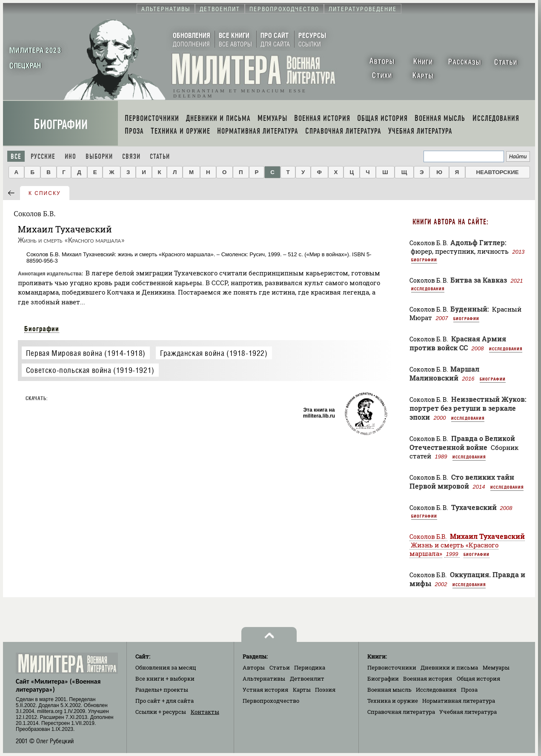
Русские (43, 156)
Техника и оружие (393, 701)
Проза (469, 690)
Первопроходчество (271, 701)
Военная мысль (389, 690)
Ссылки (161, 712)
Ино (70, 156)
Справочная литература (401, 712)
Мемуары (496, 667)
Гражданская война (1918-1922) (214, 353)
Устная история (265, 690)
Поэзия (325, 690)
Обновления (166, 667)
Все (16, 156)
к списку (45, 193)
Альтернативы (264, 679)
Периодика (310, 667)
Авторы (254, 667)
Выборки (99, 156)
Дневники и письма (449, 667)
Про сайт (165, 701)
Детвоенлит (307, 679)
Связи (131, 156)
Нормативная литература (459, 701)
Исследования (428, 289)
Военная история (428, 679)
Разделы (162, 690)
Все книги (165, 679)
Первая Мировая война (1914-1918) (86, 353)
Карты (302, 690)
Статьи (160, 156)
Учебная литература (468, 712)
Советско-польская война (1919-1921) (90, 370)
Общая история (478, 679)
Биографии (61, 125)
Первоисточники (392, 667)
